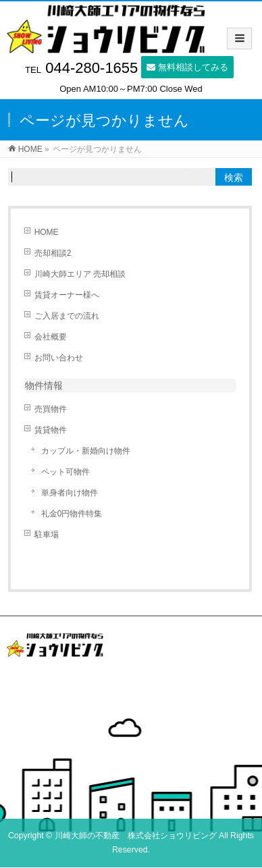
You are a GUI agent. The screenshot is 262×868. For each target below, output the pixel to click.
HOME (47, 232)
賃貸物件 (51, 430)
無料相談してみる (187, 67)
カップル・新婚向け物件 (86, 451)
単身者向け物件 (70, 493)
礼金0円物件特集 (72, 514)
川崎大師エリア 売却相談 (80, 274)
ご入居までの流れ (67, 316)
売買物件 (51, 409)
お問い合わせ (59, 358)
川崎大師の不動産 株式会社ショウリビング (136, 836)
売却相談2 (53, 253)
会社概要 (51, 337)
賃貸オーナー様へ (67, 295)
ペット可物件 (65, 472)
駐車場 (47, 535)
